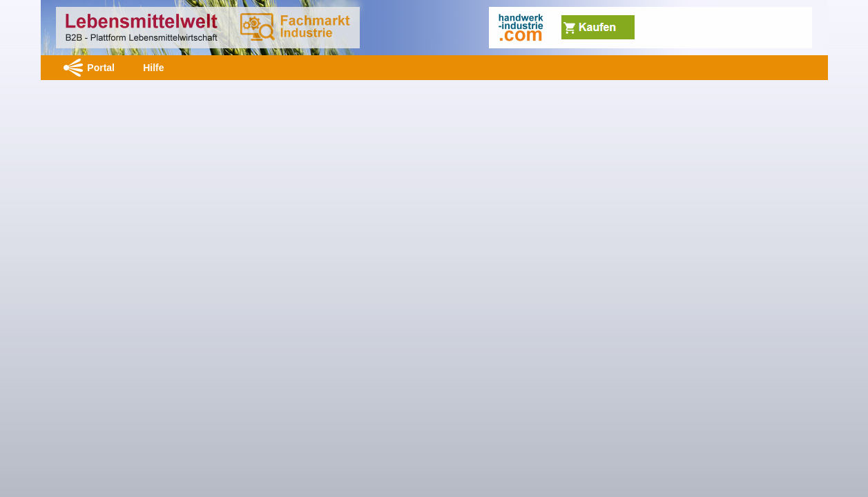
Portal (101, 68)
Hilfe (153, 68)
